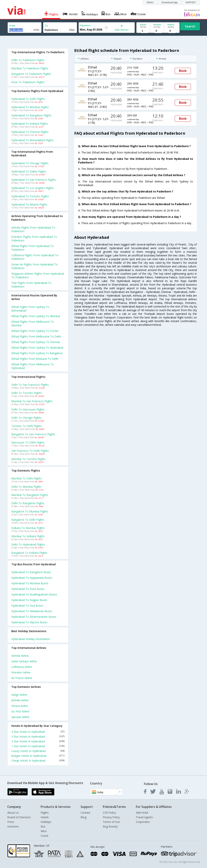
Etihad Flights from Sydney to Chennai (36, 342)
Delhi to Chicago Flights (26, 418)
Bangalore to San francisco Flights (33, 434)
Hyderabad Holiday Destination (31, 639)
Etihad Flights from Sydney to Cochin (35, 331)
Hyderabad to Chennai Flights (30, 132)
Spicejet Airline (20, 717)
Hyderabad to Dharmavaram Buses (34, 617)
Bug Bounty (110, 826)
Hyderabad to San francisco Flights (34, 180)
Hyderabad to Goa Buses (27, 606)
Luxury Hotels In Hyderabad (38, 751)
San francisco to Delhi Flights (30, 451)
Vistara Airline (20, 706)
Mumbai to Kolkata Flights (28, 536)
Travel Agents (144, 817)
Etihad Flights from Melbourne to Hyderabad (33, 366)
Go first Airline (20, 711)
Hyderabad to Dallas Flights (29, 171)
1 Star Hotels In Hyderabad (38, 746)
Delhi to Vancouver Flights (28, 409)
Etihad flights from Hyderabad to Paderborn (33, 248)
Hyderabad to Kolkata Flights (30, 124)
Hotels (45, 817)
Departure (85, 25)
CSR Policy (109, 813)
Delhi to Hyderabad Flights (28, 544)
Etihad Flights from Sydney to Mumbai (36, 316)
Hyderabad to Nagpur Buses (29, 600)
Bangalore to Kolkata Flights (29, 553)
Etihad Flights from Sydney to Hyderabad (37, 348)
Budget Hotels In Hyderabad (38, 756)
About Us (13, 813)
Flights (45, 813)
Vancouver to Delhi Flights (28, 442)
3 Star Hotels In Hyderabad (38, 737)
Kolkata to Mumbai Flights (28, 528)
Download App (170, 2)
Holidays (46, 822)
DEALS (150, 2)
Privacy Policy (111, 817)
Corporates (143, 822)
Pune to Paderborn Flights (28, 82)
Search (190, 26)
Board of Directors (19, 817)
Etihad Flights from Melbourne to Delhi (36, 336)
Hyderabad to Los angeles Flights (33, 188)
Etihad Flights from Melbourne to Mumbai (33, 323)
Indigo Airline (19, 695)
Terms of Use (111, 822)
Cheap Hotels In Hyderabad (38, 761)
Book (183, 71)
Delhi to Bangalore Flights (28, 503)
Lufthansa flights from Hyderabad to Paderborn (35, 257)
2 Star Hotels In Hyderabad (38, 741)
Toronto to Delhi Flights (27, 426)
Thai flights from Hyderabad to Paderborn (31, 285)
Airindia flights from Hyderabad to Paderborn (33, 229)
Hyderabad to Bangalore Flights (31, 115)
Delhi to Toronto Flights (27, 393)
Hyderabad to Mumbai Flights (30, 107)
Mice (44, 831)
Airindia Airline (20, 656)
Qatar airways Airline (24, 661)
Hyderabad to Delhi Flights (28, 99)
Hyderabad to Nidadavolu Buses (32, 611)
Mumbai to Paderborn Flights (30, 68)
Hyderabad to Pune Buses (28, 589)
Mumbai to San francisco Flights (32, 401)
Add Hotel (142, 813)
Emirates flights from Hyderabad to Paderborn (34, 239)
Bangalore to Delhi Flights (28, 520)
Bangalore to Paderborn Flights (31, 74)
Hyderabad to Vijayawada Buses (32, 578)
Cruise (45, 836)
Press (11, 822)
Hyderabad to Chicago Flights (30, 163)
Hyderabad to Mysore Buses (29, 622)
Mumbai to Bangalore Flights (30, 495)
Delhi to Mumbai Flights (26, 487)
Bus (43, 826)
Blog (83, 817)
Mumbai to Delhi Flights (26, 478)
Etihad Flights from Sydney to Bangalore (37, 353)
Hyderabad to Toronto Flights (30, 196)
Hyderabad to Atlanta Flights (29, 204)
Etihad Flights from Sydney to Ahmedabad (30, 309)
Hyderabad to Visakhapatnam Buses (34, 594)
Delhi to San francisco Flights (30, 385)
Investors (13, 826)
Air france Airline (22, 678)
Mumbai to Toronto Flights (28, 459)
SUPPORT (191, 2)
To (46, 26)
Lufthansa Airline (22, 667)
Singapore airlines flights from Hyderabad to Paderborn (38, 275)
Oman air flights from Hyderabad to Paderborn (35, 266)
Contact (85, 813)
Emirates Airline (21, 672)
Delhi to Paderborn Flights (28, 60)
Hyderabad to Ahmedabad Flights (32, 140)
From (12, 26)
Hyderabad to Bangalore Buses (31, 572)
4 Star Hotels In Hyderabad (38, 732)
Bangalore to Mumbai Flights (30, 511)
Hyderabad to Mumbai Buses (30, 583)
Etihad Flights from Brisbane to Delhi (35, 359)
